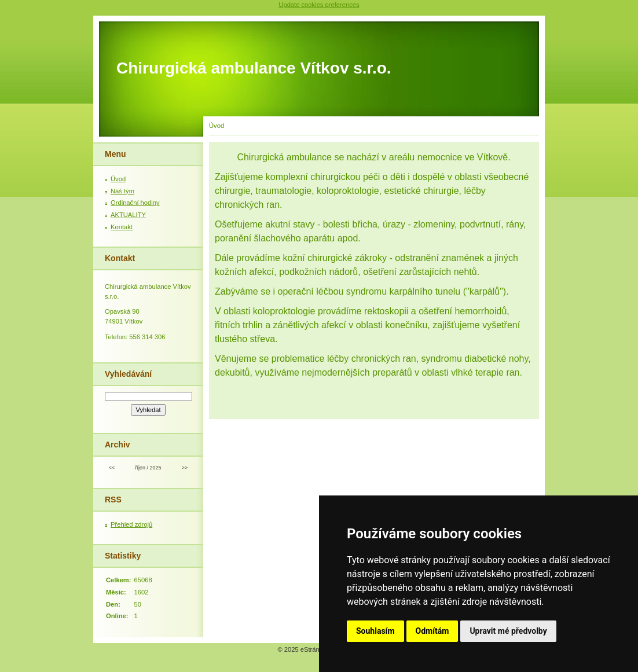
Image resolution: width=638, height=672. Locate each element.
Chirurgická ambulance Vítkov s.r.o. (254, 68)
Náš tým (122, 191)
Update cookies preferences (319, 5)
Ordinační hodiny (135, 203)
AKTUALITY (128, 215)
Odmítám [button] (432, 631)
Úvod (118, 179)
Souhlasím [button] (375, 631)
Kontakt (122, 227)
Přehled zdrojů (131, 524)
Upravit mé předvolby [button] (508, 631)
